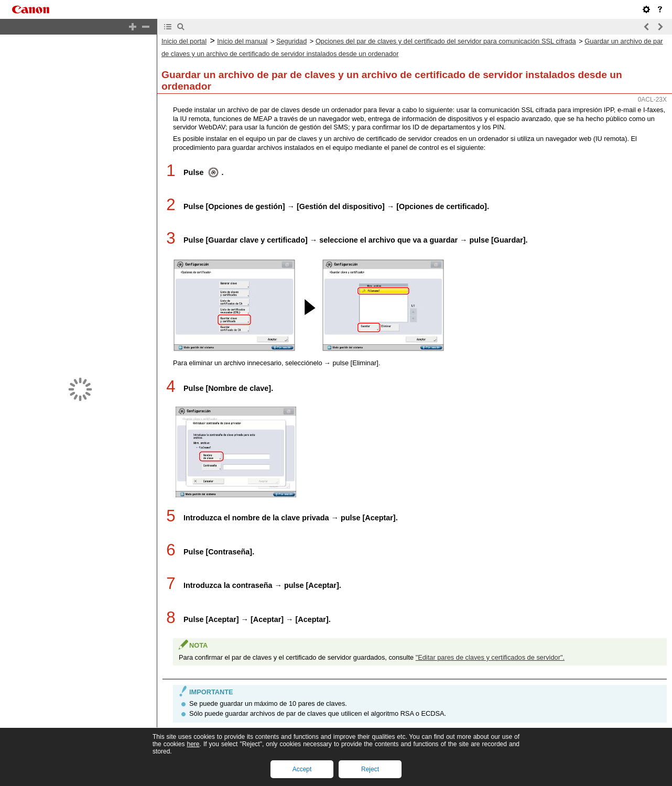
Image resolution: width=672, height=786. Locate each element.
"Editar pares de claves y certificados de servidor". (490, 675)
